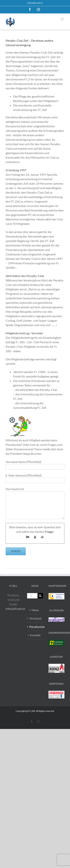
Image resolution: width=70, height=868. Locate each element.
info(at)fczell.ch (35, 3)
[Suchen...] (32, 596)
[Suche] (40, 596)
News (35, 610)
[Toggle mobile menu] (62, 19)
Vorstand (35, 618)
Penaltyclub (35, 627)
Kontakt (35, 635)
